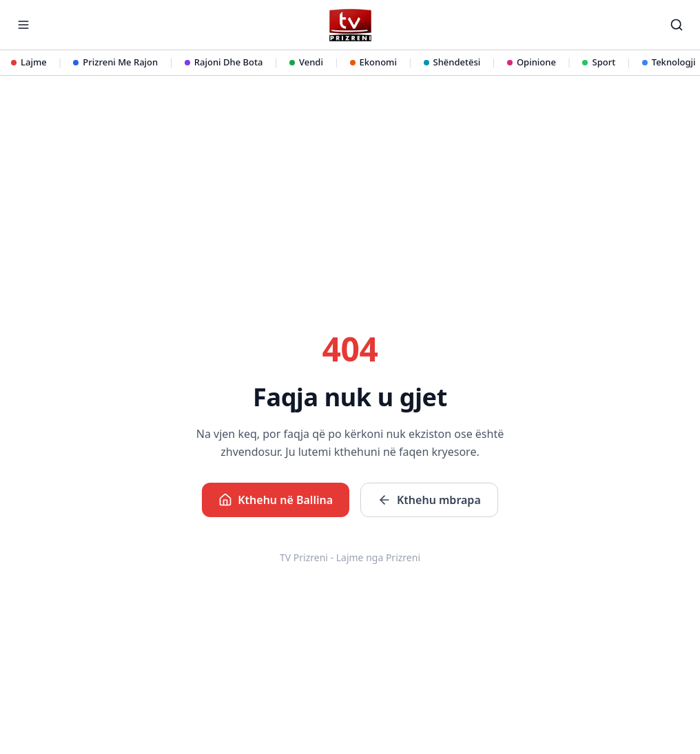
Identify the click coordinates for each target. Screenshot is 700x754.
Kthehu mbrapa (429, 500)
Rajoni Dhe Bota (224, 62)
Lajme (29, 62)
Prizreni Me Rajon (115, 62)
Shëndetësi (452, 62)
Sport (599, 62)
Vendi (306, 62)
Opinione (532, 62)
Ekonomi (373, 62)
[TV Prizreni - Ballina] (350, 25)
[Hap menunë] (23, 25)
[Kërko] (677, 25)
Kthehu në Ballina (276, 500)
